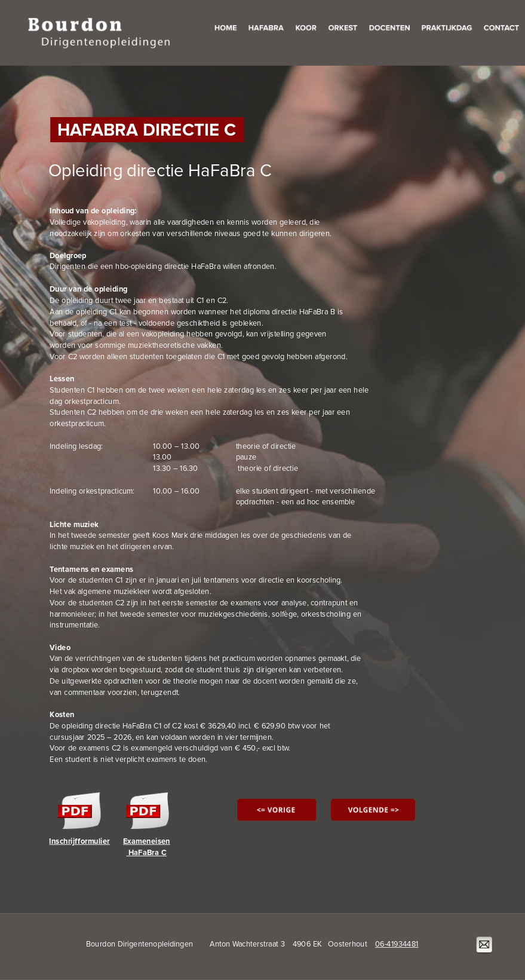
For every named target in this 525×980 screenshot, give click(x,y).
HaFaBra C (146, 853)
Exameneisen (147, 841)
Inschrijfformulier (79, 841)
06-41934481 (397, 944)
